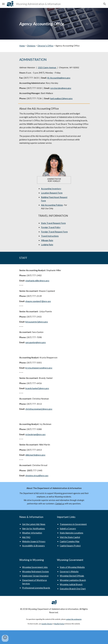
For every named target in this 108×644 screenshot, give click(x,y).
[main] (54, 24)
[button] (3, 4)
